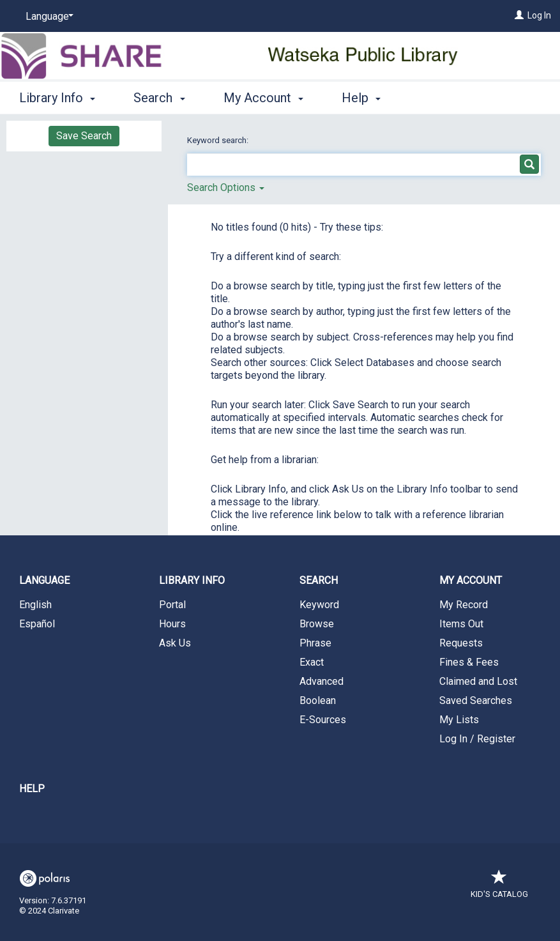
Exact (312, 662)
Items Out (461, 624)
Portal (172, 605)
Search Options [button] (226, 187)
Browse (317, 624)
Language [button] (44, 580)
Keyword (319, 605)
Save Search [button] (84, 136)
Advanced (322, 681)
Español (37, 624)
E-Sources (323, 720)
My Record (464, 605)
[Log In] (519, 15)
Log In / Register (477, 739)
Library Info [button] (57, 98)
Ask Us (175, 643)
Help (32, 789)
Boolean (318, 700)
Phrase (315, 643)
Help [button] (361, 98)
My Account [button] (263, 98)
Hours (172, 624)
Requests (461, 643)
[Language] (47, 17)
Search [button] (159, 98)
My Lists (459, 720)
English (35, 605)
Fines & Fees (469, 662)
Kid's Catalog (499, 888)
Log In (539, 15)
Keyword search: (219, 140)
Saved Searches (476, 700)
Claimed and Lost (478, 681)
